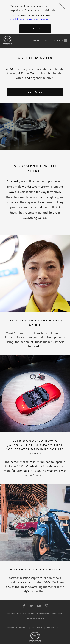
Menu (61, 40)
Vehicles (41, 40)
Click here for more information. (29, 19)
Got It (35, 29)
